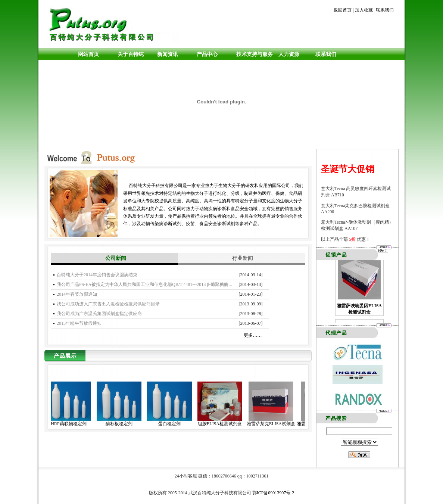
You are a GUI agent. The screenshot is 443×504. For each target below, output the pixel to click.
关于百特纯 (131, 54)
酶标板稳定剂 (122, 424)
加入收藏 (364, 10)
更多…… (253, 335)
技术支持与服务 (255, 54)
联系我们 (385, 10)
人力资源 (288, 54)
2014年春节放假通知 (77, 294)
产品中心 (207, 54)
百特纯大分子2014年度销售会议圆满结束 (97, 275)
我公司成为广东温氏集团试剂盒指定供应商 (99, 314)
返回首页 (343, 10)
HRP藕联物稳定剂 (71, 424)
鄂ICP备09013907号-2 (273, 493)
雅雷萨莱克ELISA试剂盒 (274, 424)
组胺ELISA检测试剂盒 (222, 424)
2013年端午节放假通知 (79, 323)
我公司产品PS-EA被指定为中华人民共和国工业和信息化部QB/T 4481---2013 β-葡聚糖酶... (144, 284)
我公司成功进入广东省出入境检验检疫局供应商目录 (108, 304)
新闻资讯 (168, 54)
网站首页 (88, 54)
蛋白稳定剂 (172, 424)
